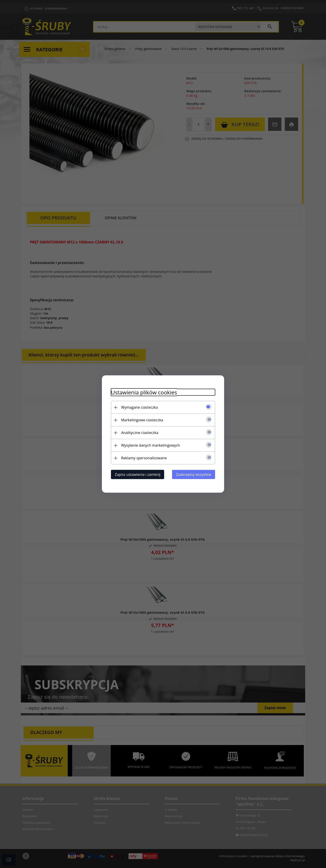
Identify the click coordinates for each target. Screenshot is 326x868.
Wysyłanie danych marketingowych (151, 445)
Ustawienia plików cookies (144, 392)
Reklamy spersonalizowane (144, 458)
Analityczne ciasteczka (140, 433)
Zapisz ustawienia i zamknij (138, 474)
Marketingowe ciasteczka (142, 420)
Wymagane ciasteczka (139, 407)
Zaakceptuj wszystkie (194, 474)
